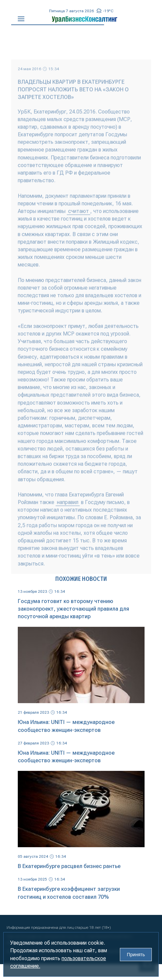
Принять (136, 955)
